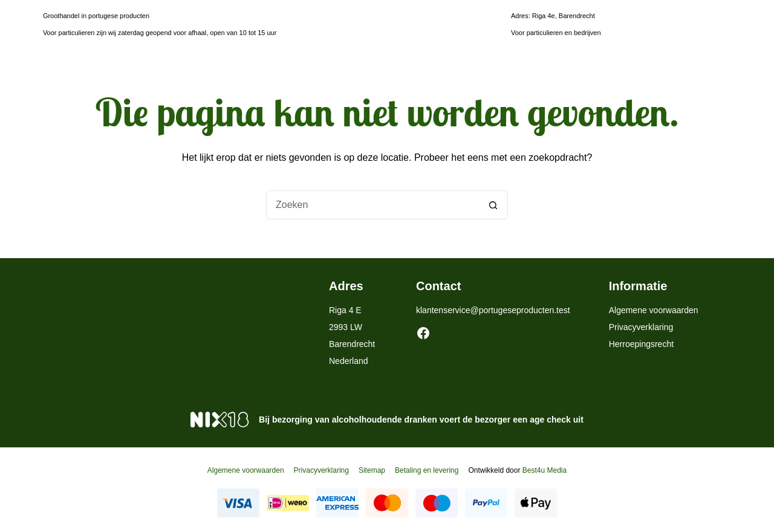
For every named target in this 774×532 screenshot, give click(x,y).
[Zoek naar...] (372, 205)
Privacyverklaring (641, 327)
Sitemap (372, 470)
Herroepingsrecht (641, 344)
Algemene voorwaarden (654, 310)
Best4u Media (545, 470)
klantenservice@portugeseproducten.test (493, 310)
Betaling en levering (427, 470)
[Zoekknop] (493, 205)
